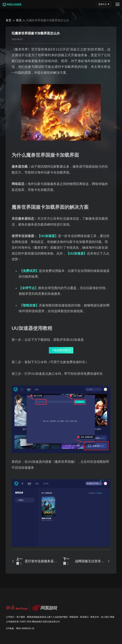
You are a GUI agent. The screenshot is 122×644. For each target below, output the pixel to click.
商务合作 (95, 617)
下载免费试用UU (61, 350)
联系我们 (84, 617)
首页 (9, 20)
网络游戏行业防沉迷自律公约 (46, 622)
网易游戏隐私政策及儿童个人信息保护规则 (47, 617)
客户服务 (21, 617)
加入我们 (105, 617)
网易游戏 (74, 617)
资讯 (19, 20)
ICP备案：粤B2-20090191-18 (20, 628)
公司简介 (10, 617)
